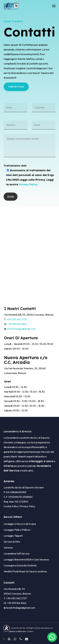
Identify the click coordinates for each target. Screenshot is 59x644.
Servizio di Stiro (12, 542)
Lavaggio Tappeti (13, 536)
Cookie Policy (11, 506)
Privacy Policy (28, 506)
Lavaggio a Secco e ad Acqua (20, 524)
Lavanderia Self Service (17, 554)
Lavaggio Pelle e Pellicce (17, 530)
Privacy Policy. (28, 184)
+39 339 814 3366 (17, 324)
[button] (54, 6)
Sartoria (8, 548)
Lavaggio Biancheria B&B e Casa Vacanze (26, 559)
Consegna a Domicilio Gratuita (20, 565)
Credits (30, 631)
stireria (8, 466)
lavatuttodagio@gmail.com (21, 329)
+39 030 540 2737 (17, 319)
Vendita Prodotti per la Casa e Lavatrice (25, 571)
